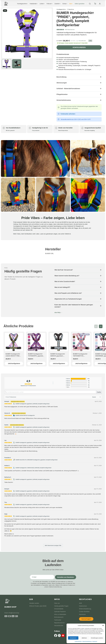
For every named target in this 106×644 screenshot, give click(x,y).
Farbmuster (58, 620)
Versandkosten (82, 41)
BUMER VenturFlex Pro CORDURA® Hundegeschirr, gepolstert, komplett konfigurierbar (37, 460)
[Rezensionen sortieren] (96, 397)
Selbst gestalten (80, 4)
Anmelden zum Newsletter (66, 577)
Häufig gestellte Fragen (61, 606)
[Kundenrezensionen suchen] (50, 392)
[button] (103, 625)
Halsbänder (34, 4)
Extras (65, 4)
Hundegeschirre (22, 4)
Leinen (42, 4)
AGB (80, 603)
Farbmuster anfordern (68, 114)
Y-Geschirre (70, 9)
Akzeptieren (73, 638)
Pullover (50, 4)
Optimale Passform (60, 612)
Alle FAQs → (58, 313)
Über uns (57, 603)
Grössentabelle (59, 609)
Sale (71, 4)
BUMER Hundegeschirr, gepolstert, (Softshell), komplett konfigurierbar (33, 404)
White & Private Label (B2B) (38, 606)
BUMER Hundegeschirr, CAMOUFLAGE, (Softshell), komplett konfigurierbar (33, 468)
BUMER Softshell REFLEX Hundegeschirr (25, 415)
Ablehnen (84, 638)
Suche (99, 392)
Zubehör (58, 4)
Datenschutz (83, 606)
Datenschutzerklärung (87, 641)
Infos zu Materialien (60, 614)
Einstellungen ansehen (97, 638)
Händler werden (34, 603)
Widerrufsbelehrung (85, 609)
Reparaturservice (59, 623)
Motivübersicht (59, 617)
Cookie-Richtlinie (78, 641)
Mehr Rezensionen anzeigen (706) (53, 545)
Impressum (95, 641)
